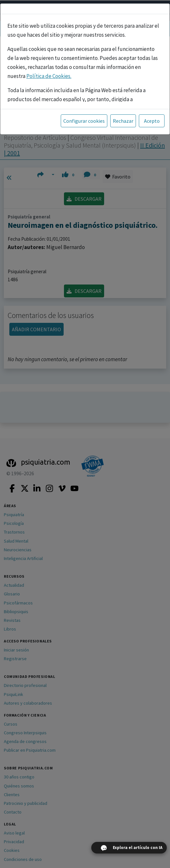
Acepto (152, 121)
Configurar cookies (84, 121)
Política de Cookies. (49, 76)
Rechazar (123, 121)
